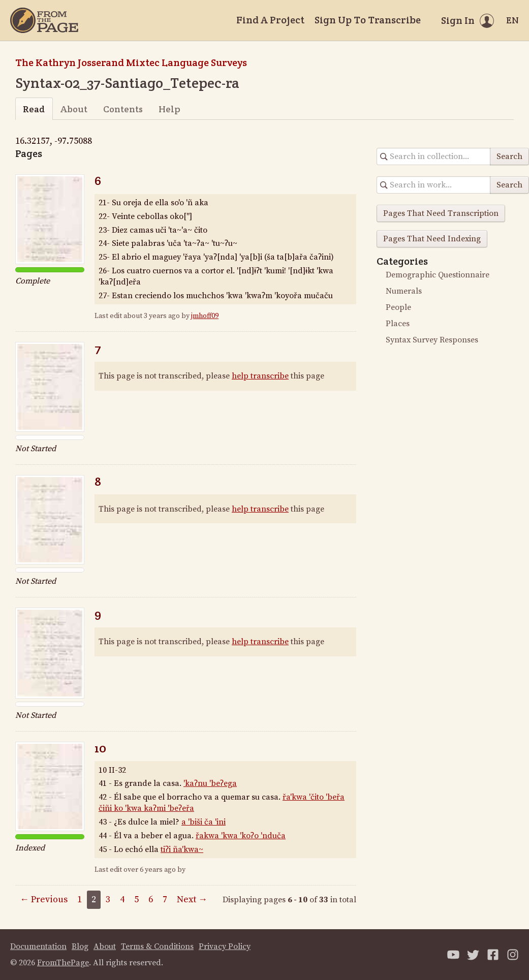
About (74, 109)
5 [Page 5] (136, 899)
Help (169, 109)
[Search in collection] (434, 156)
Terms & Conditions (157, 946)
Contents (123, 109)
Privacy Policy (225, 946)
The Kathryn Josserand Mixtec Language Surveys (131, 62)
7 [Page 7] (165, 899)
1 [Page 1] (80, 899)
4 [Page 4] (122, 899)
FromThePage (63, 963)
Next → (192, 899)
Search (509, 156)
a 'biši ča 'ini (204, 822)
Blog (80, 946)
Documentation (38, 946)
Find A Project (270, 20)
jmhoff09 (205, 316)
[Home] (44, 20)
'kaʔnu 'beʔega (210, 783)
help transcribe (260, 376)
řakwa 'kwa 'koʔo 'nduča (241, 836)
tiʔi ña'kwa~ (182, 849)
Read (34, 109)
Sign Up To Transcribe (368, 20)
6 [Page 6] (151, 899)
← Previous (44, 899)
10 (100, 748)
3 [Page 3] (108, 899)
